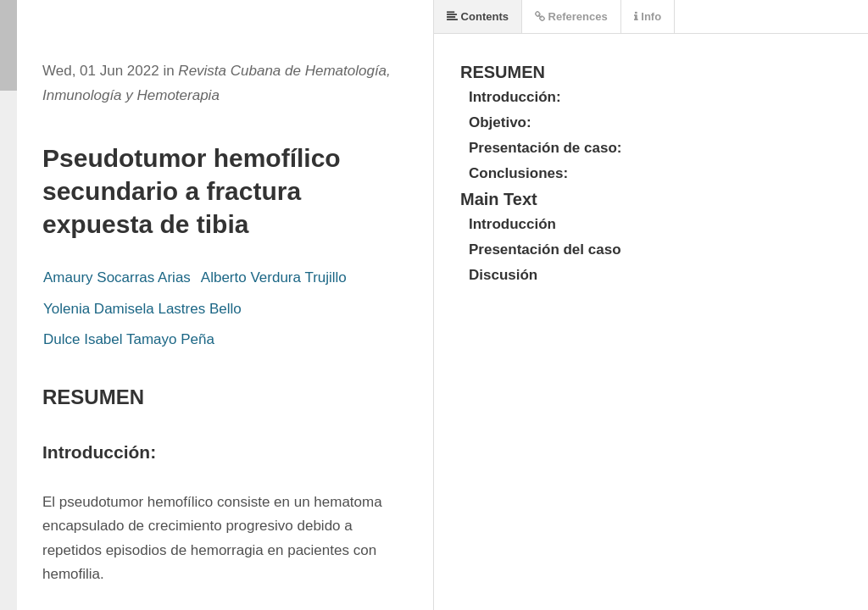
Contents (478, 17)
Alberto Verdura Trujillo (274, 277)
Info (648, 17)
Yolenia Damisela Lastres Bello (142, 309)
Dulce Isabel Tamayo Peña (129, 339)
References (571, 17)
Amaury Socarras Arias (117, 277)
